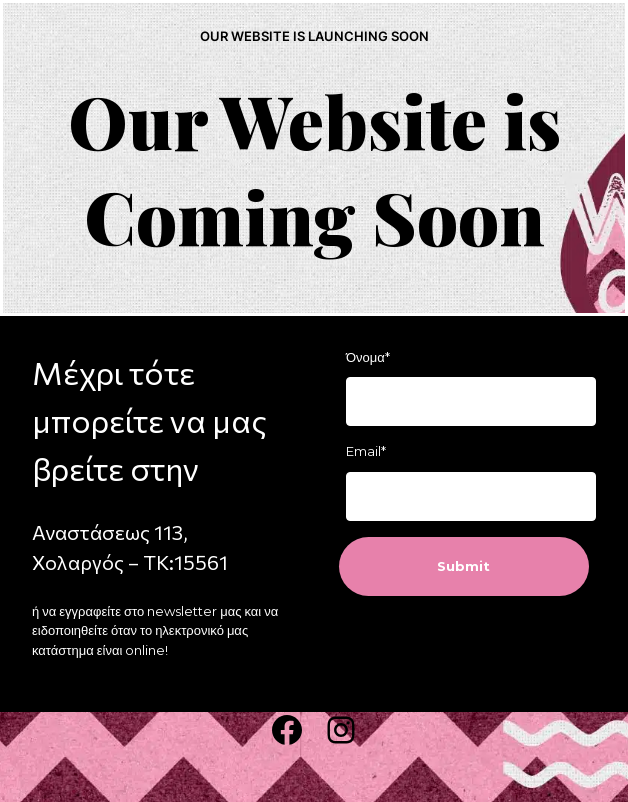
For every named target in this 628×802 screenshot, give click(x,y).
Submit (463, 566)
